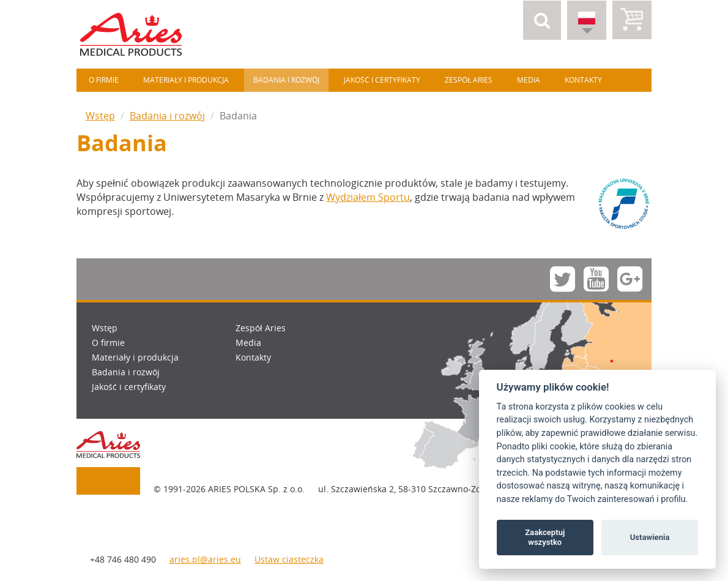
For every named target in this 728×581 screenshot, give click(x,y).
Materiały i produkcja (186, 80)
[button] (542, 20)
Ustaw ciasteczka (289, 559)
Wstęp (100, 116)
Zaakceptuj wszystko (545, 537)
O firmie (104, 80)
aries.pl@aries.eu (205, 559)
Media (529, 80)
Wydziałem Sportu (368, 197)
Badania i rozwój (286, 80)
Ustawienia (650, 537)
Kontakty (583, 80)
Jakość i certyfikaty (382, 80)
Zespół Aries (469, 80)
